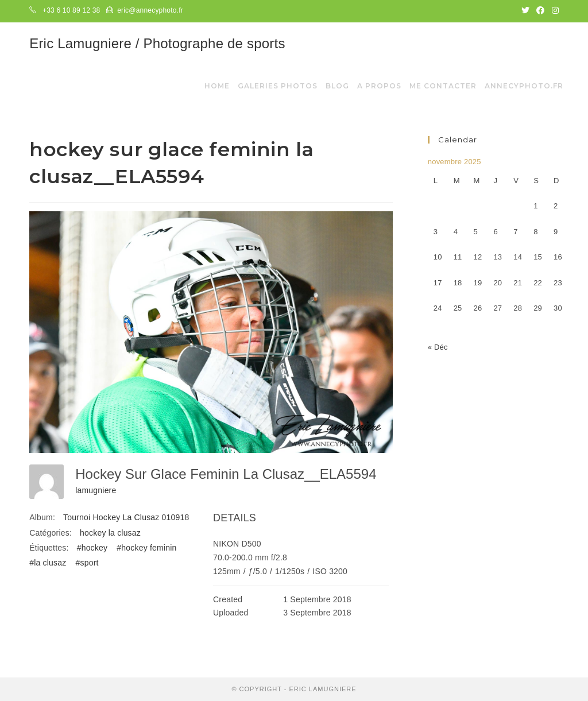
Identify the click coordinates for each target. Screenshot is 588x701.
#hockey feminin (146, 548)
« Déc (438, 347)
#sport (87, 563)
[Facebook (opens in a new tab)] (540, 11)
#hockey (92, 548)
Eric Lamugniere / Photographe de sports (157, 43)
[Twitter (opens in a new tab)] (525, 11)
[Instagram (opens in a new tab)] (554, 11)
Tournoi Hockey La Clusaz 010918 (126, 517)
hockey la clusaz (110, 533)
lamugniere (96, 490)
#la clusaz (48, 563)
